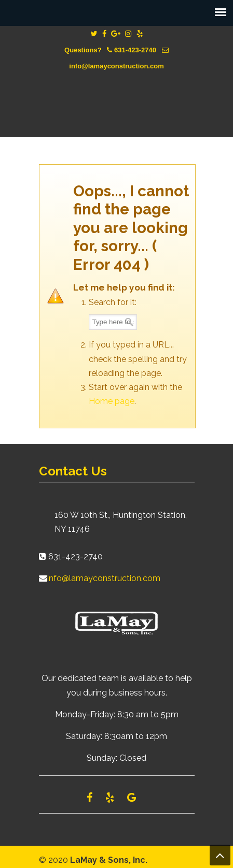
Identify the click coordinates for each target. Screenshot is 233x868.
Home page (112, 401)
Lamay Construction (117, 96)
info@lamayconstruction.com (116, 66)
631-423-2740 (135, 50)
